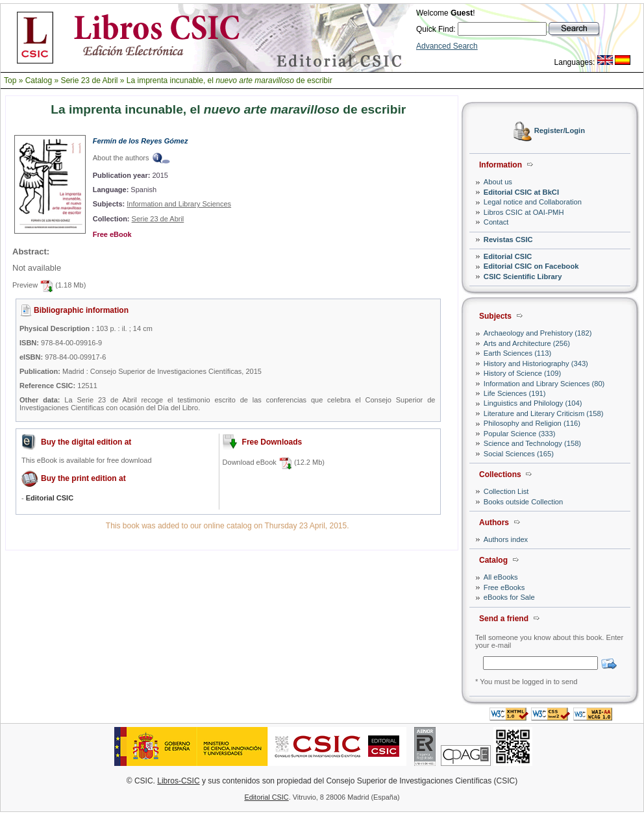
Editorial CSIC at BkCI (521, 192)
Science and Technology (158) (532, 443)
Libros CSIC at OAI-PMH (524, 212)
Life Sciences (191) (515, 393)
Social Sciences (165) (519, 454)
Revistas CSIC (508, 240)
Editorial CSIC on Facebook (531, 266)
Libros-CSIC (178, 781)
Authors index (506, 539)
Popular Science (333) (520, 434)
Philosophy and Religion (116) (532, 423)
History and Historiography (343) (536, 363)
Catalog (39, 80)
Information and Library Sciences (179, 204)
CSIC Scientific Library (523, 277)
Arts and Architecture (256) (527, 343)
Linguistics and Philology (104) (533, 403)
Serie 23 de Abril (89, 80)
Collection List (506, 491)
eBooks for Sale (509, 597)
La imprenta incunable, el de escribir (229, 80)
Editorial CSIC (508, 256)
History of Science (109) (522, 373)
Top (10, 80)
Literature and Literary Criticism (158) (544, 413)
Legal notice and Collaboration (533, 202)
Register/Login (560, 131)
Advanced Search (447, 46)
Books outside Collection (524, 502)
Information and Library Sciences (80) (544, 384)
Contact (496, 222)
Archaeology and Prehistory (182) (538, 333)
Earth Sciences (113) (517, 353)
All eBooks (501, 577)
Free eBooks (504, 587)
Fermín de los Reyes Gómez (141, 141)
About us (498, 182)
